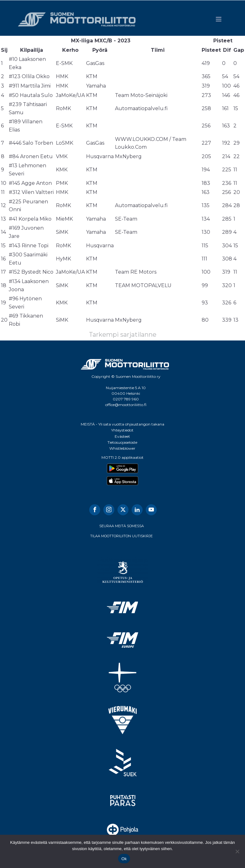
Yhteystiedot (122, 430)
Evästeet (122, 436)
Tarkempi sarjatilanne (123, 335)
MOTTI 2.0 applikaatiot (122, 457)
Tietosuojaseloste (122, 442)
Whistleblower (122, 448)
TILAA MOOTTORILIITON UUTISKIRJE (121, 536)
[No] (237, 851)
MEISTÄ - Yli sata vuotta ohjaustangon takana (122, 424)
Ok (124, 859)
